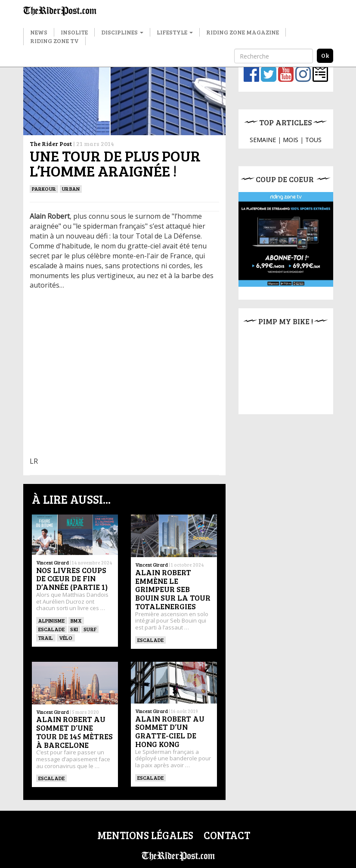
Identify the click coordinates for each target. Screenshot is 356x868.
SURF (90, 629)
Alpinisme (52, 620)
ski (74, 629)
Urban (71, 189)
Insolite (74, 32)
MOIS (291, 140)
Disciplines (122, 32)
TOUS (313, 140)
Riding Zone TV (54, 41)
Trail (46, 638)
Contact (227, 835)
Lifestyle (175, 32)
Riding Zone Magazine (243, 32)
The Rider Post (51, 144)
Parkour (44, 189)
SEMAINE (263, 140)
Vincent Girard (53, 563)
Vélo (66, 638)
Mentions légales (145, 835)
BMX (76, 620)
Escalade (52, 629)
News (39, 32)
